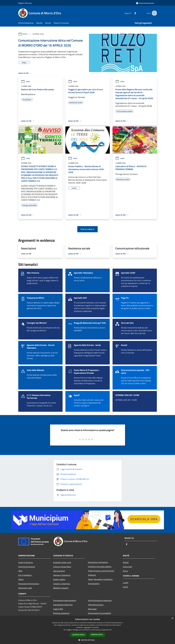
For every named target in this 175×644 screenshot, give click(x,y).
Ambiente (92, 575)
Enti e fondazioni (25, 575)
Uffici (20, 571)
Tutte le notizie (87, 229)
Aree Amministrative (27, 567)
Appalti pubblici (59, 579)
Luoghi (126, 583)
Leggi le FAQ (58, 609)
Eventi (126, 587)
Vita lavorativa (59, 571)
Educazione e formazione (98, 562)
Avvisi (25, 34)
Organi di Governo (26, 562)
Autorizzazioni (94, 584)
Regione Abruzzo (25, 3)
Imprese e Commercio (62, 575)
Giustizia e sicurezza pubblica (100, 567)
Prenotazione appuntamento (65, 600)
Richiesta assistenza (61, 613)
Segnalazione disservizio (63, 605)
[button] (88, 640)
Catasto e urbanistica (62, 584)
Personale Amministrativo (29, 584)
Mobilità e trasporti (61, 588)
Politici (21, 579)
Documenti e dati (25, 588)
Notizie (126, 562)
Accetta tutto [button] (78, 635)
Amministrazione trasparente (100, 600)
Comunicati (127, 567)
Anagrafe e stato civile (62, 562)
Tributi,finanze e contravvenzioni (101, 571)
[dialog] (87, 630)
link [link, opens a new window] (110, 630)
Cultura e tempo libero (62, 567)
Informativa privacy (96, 605)
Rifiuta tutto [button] (97, 635)
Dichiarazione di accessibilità (99, 613)
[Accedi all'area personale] (145, 3)
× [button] (172, 618)
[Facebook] (133, 13)
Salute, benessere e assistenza (100, 579)
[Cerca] (154, 13)
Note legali (92, 609)
